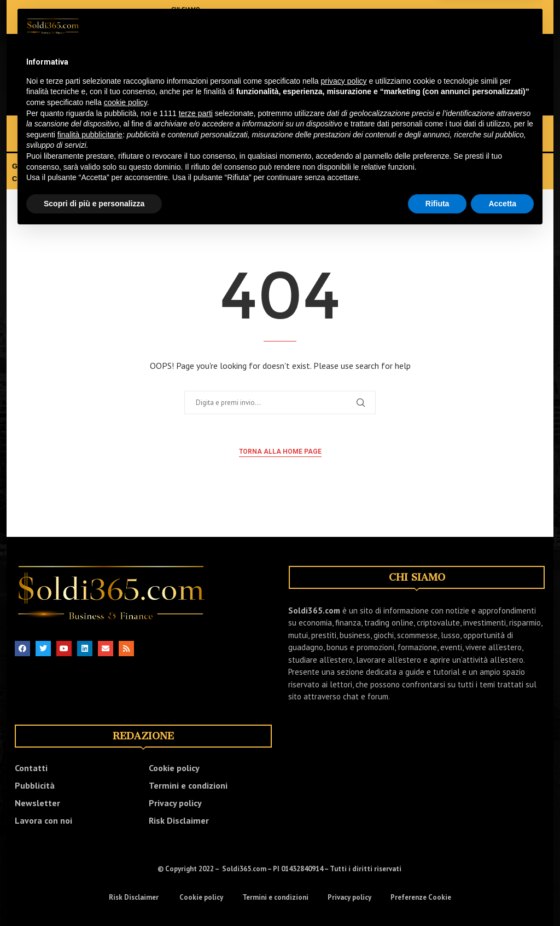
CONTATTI (186, 17)
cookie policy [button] (126, 818)
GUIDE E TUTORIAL (400, 166)
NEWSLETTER (190, 25)
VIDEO (497, 166)
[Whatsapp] (127, 17)
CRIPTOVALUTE (313, 128)
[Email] (110, 17)
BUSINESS (438, 128)
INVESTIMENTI (159, 128)
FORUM (57, 179)
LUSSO (102, 141)
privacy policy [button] (344, 796)
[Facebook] (28, 17)
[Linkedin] (78, 17)
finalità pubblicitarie (90, 850)
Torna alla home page (280, 452)
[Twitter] (45, 17)
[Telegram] (143, 17)
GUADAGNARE (38, 166)
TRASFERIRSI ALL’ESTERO (299, 166)
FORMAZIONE (208, 166)
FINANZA (98, 128)
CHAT (22, 179)
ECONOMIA (43, 128)
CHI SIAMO (187, 9)
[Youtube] (94, 17)
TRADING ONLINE (235, 128)
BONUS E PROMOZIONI (124, 166)
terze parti (196, 829)
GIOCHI (489, 128)
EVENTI (460, 166)
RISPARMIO (380, 128)
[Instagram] (61, 17)
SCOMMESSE (46, 141)
